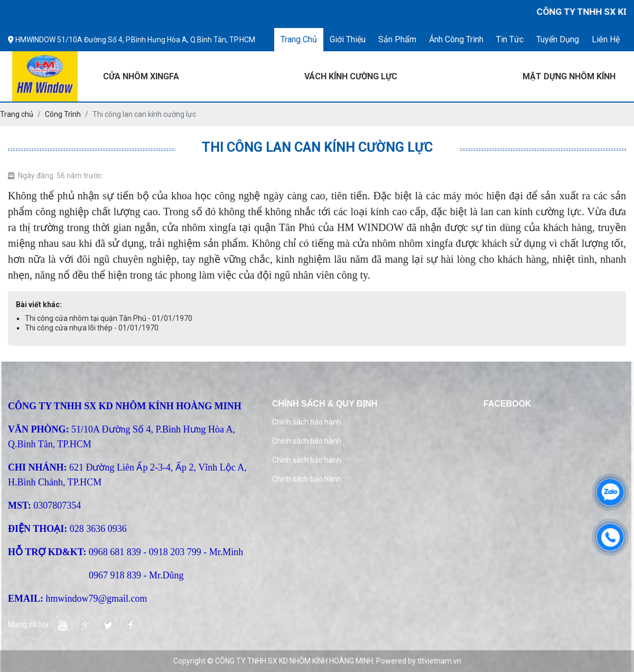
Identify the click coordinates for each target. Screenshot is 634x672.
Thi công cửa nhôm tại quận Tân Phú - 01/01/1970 (109, 318)
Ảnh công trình (456, 39)
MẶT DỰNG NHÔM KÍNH (569, 76)
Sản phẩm (397, 39)
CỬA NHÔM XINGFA (141, 76)
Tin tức (510, 39)
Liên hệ (606, 39)
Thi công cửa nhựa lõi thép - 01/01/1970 (92, 328)
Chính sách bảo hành (307, 422)
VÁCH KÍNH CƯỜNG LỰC (351, 76)
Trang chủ (299, 39)
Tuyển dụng (558, 39)
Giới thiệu (348, 39)
